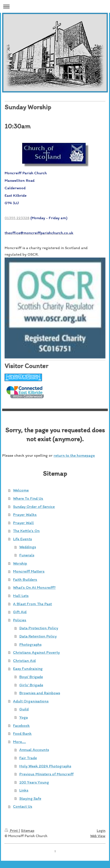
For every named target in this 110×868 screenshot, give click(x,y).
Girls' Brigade (31, 685)
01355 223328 (17, 218)
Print (12, 830)
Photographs (30, 644)
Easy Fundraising (28, 668)
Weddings (28, 547)
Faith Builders (25, 579)
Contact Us (23, 806)
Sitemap (28, 830)
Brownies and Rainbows (40, 693)
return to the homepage (74, 455)
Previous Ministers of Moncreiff (46, 774)
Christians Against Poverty (36, 652)
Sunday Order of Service (34, 506)
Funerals (27, 555)
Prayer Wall (23, 523)
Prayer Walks (25, 514)
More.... (19, 742)
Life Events (22, 539)
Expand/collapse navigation (55, 6)
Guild (24, 709)
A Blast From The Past (32, 604)
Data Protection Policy (39, 628)
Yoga (24, 717)
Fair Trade (28, 758)
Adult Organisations (31, 701)
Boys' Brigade (31, 677)
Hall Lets (21, 595)
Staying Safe (30, 798)
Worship (20, 563)
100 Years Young (34, 782)
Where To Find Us (28, 498)
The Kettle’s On (26, 531)
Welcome (21, 490)
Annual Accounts (34, 749)
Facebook (21, 725)
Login (101, 830)
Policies (20, 620)
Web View (98, 836)
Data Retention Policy (38, 636)
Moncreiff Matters (29, 571)
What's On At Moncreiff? (34, 587)
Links (24, 790)
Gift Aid (20, 612)
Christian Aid (24, 660)
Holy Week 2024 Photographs (45, 766)
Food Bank (22, 733)
